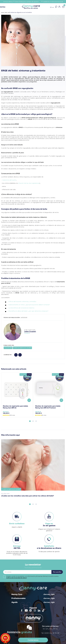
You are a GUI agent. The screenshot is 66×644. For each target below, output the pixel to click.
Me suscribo (57, 572)
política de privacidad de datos (16, 578)
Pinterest (31, 612)
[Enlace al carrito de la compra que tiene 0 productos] (63, 7)
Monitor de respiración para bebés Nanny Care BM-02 (15, 407)
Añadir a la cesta (29, 400)
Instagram (35, 612)
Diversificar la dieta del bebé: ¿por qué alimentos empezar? (29, 311)
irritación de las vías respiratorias (29, 183)
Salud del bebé (8, 348)
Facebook (22, 612)
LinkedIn (40, 612)
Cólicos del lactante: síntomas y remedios (22, 301)
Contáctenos (33, 640)
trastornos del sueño (9, 180)
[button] (56, 7)
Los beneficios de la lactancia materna (21, 308)
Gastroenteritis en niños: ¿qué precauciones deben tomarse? (29, 305)
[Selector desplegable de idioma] (52, 7)
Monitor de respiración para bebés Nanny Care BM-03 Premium (48, 407)
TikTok (44, 612)
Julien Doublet (30, 331)
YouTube (27, 612)
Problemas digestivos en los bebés (22, 348)
